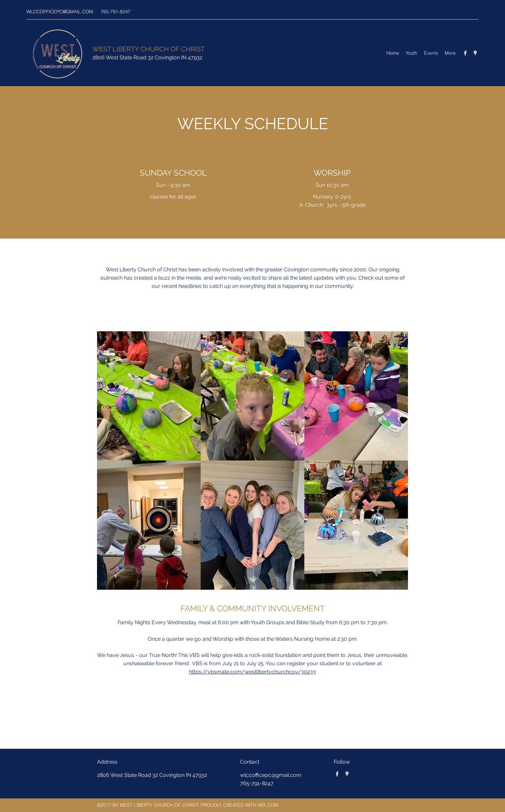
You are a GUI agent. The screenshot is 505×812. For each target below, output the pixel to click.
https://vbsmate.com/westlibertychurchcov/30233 (252, 672)
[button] (149, 396)
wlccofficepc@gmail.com (271, 775)
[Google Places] (475, 53)
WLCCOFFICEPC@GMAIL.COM (60, 12)
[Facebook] (465, 53)
